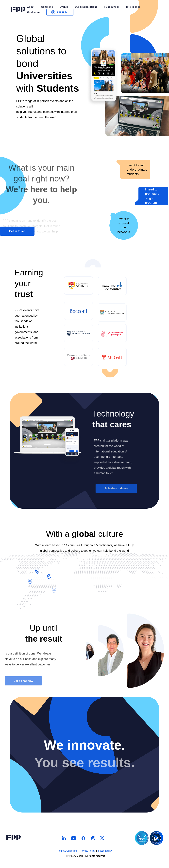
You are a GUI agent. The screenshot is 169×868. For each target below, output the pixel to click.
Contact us (34, 6)
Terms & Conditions (67, 851)
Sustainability (105, 851)
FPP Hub (59, 6)
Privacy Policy (88, 851)
